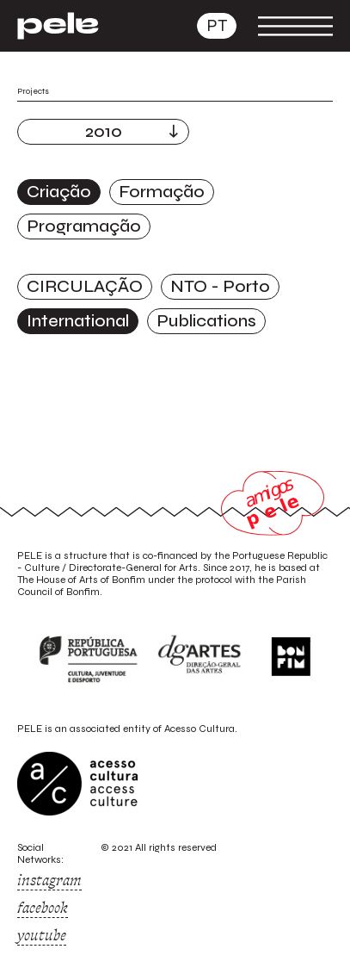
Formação (162, 192)
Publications (206, 321)
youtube (42, 935)
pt (217, 25)
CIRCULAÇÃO (85, 286)
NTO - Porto (220, 286)
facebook (43, 908)
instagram (49, 880)
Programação (84, 226)
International (78, 321)
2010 (104, 131)
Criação (59, 192)
